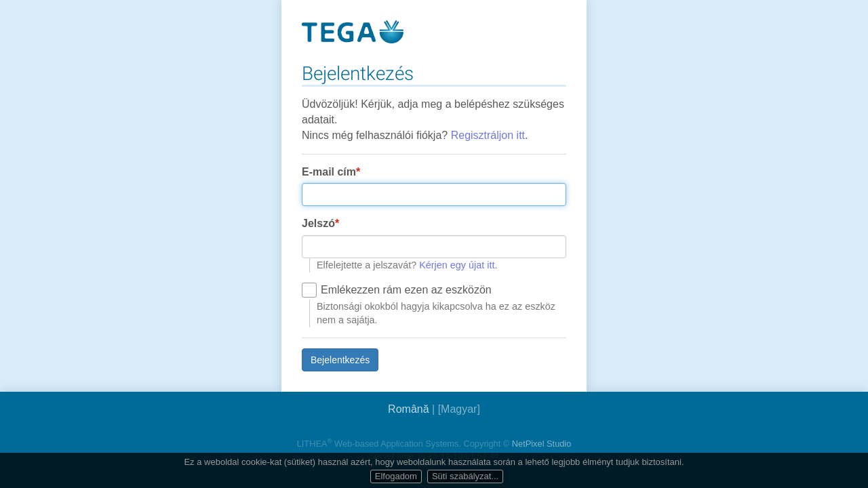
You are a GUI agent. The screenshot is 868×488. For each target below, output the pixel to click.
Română (408, 409)
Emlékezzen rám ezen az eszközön (406, 290)
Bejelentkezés (340, 360)
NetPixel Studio (542, 444)
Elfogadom (396, 476)
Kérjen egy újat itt (457, 265)
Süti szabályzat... (465, 476)
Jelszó (318, 223)
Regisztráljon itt (488, 135)
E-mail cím (329, 172)
